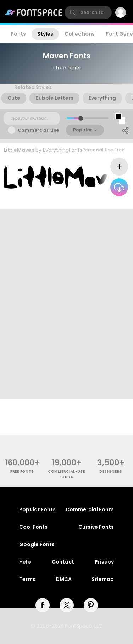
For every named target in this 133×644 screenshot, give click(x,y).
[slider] (80, 118)
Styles (45, 34)
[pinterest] (91, 605)
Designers (111, 472)
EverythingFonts (63, 150)
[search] (88, 12)
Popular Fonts (37, 509)
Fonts (18, 34)
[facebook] (43, 605)
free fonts (22, 472)
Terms (27, 579)
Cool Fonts (33, 527)
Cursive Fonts (96, 527)
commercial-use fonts (66, 474)
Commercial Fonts (90, 509)
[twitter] (67, 605)
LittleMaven (19, 150)
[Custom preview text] (32, 119)
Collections (80, 34)
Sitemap (103, 579)
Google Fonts (37, 544)
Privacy (104, 562)
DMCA (64, 579)
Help (25, 562)
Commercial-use (38, 130)
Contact (63, 562)
